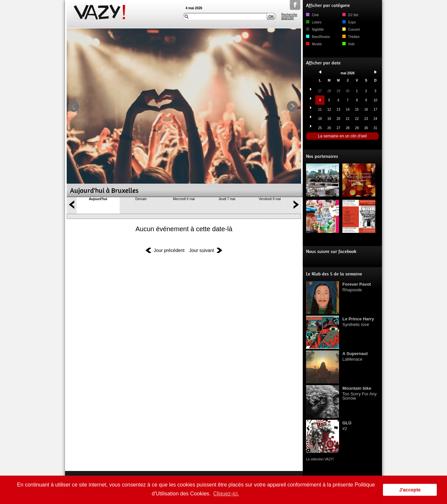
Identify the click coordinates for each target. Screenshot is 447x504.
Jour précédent (169, 250)
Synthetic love (358, 322)
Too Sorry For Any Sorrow (360, 393)
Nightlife (315, 30)
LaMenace (355, 356)
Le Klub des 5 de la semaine (334, 274)
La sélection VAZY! (320, 459)
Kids (348, 44)
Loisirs (314, 22)
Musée (314, 44)
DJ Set (350, 15)
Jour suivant (202, 250)
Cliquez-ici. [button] (226, 494)
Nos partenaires (322, 156)
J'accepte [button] (410, 490)
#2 (347, 426)
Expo (349, 22)
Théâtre (351, 37)
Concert (351, 30)
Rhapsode (357, 287)
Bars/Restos (318, 37)
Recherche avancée (289, 17)
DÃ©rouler (184, 216)
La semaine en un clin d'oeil (342, 136)
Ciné (312, 15)
